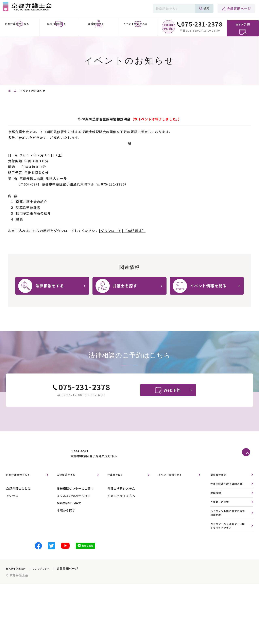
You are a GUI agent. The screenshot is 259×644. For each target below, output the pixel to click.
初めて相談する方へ (121, 506)
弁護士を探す (118, 485)
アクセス (12, 506)
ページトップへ (247, 463)
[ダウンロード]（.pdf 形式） (122, 231)
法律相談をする (69, 485)
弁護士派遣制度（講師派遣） (229, 497)
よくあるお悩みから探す (74, 506)
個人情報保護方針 (18, 588)
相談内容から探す (69, 513)
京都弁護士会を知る (22, 485)
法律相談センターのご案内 (75, 499)
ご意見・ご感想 (222, 518)
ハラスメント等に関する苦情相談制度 (229, 530)
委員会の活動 (220, 485)
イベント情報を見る (174, 485)
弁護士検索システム (121, 499)
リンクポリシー (48, 588)
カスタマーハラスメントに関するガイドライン (229, 544)
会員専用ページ (239, 8)
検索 (206, 8)
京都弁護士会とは (18, 499)
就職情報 (217, 509)
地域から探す (66, 521)
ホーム (12, 91)
